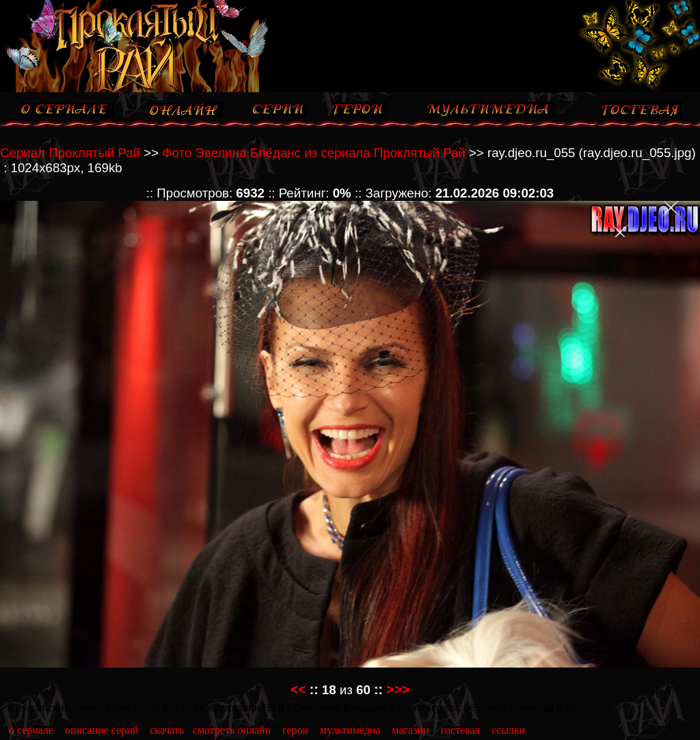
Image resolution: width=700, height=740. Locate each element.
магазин (410, 730)
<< (298, 689)
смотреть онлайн (232, 730)
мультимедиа (350, 730)
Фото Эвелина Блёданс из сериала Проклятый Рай (313, 153)
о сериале (31, 730)
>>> (398, 689)
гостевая (460, 730)
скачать (167, 730)
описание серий (102, 730)
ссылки (508, 730)
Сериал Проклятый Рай (70, 153)
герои (295, 730)
